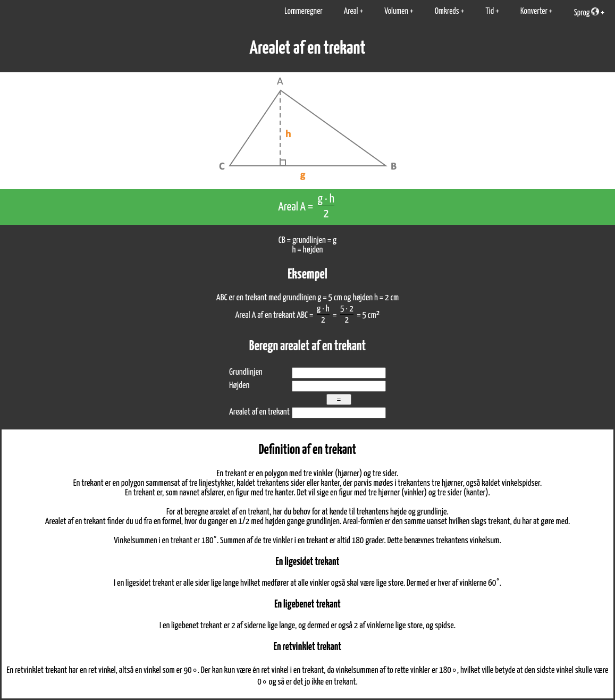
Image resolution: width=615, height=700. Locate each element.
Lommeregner (304, 11)
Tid (490, 11)
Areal (351, 11)
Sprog (587, 12)
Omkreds (447, 11)
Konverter (534, 11)
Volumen (396, 11)
